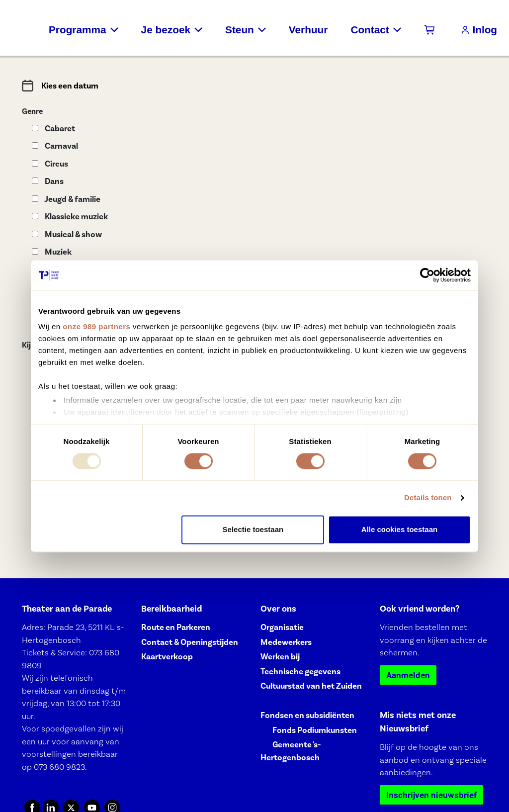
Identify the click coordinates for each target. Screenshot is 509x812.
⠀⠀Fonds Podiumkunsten (309, 730)
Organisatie (282, 627)
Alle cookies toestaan (399, 529)
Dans (48, 181)
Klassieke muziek (70, 217)
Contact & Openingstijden (190, 642)
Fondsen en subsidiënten (307, 715)
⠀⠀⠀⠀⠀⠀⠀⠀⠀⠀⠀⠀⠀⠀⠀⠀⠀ (311, 701)
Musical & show (67, 234)
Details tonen (428, 498)
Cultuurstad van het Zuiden (311, 686)
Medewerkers (286, 642)
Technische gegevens (300, 672)
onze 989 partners (96, 326)
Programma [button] (78, 30)
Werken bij (280, 657)
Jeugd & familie (66, 199)
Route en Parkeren (176, 627)
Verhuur (308, 30)
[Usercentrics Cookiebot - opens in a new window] (427, 275)
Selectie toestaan (253, 529)
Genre (32, 111)
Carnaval (55, 146)
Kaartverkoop (167, 657)
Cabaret (53, 129)
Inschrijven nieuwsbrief (431, 795)
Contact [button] (370, 30)
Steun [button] (240, 30)
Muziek (52, 252)
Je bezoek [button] (166, 30)
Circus (50, 164)
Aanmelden (408, 675)
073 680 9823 (59, 767)
